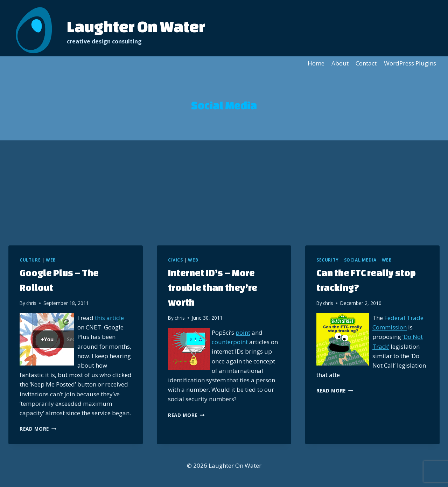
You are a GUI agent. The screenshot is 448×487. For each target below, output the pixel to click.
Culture (30, 260)
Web (51, 260)
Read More (38, 429)
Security (328, 260)
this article (109, 318)
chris (31, 303)
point (243, 332)
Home (316, 63)
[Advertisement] (224, 193)
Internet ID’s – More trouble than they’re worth (213, 287)
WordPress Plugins (410, 63)
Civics (176, 260)
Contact (366, 63)
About (340, 63)
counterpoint (230, 342)
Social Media (360, 260)
